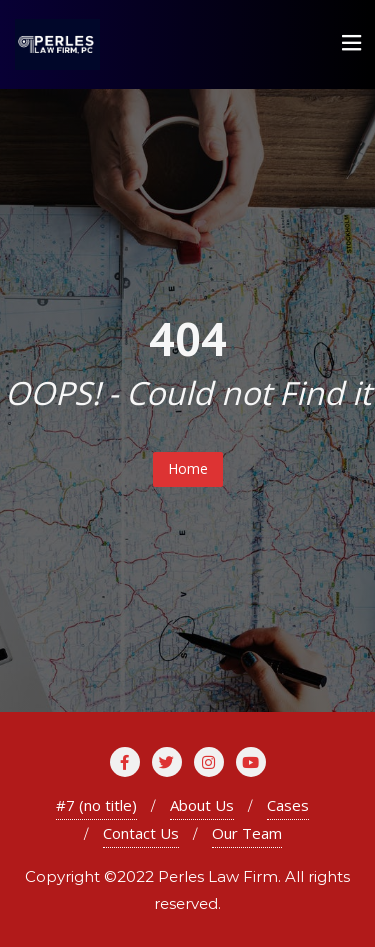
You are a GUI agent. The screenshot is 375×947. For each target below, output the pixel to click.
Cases (288, 805)
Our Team (247, 833)
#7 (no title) (96, 805)
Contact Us (141, 833)
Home (188, 468)
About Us (202, 805)
